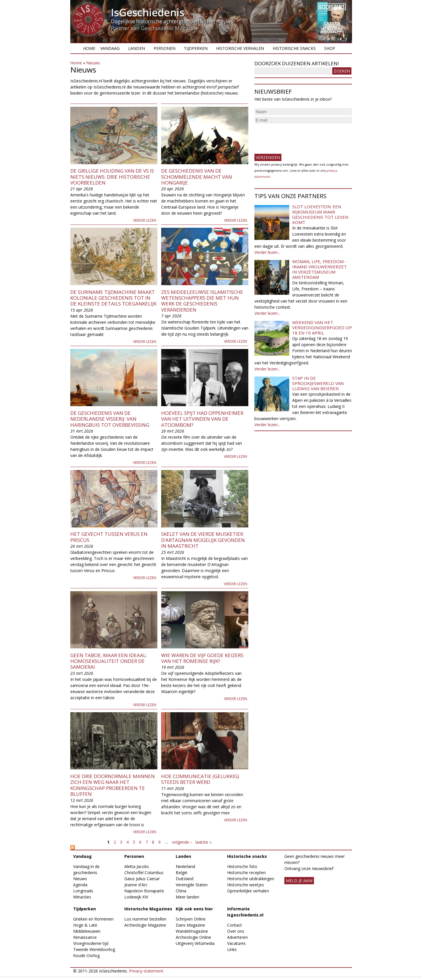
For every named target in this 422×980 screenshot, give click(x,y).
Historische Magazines (148, 909)
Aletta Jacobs (137, 866)
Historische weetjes (246, 885)
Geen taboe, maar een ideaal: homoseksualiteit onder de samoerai (109, 661)
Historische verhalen (240, 48)
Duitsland (185, 879)
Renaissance (85, 937)
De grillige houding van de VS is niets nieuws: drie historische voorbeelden (112, 177)
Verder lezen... (267, 252)
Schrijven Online (191, 919)
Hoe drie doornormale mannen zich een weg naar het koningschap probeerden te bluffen (113, 785)
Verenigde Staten (192, 885)
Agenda (80, 885)
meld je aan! (299, 881)
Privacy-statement (146, 971)
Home (89, 48)
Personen (165, 48)
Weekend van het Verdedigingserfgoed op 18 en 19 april (322, 328)
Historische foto (242, 866)
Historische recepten (246, 873)
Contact (235, 925)
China (181, 891)
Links (232, 949)
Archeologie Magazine (145, 925)
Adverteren (237, 937)
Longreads (83, 891)
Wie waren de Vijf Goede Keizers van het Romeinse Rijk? (202, 658)
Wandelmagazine (192, 931)
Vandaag (110, 48)
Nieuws (93, 63)
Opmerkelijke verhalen (248, 891)
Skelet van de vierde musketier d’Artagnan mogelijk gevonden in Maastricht (203, 540)
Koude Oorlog (86, 955)
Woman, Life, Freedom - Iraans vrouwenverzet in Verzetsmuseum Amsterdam (319, 269)
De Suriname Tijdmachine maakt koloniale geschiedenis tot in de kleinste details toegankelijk (113, 298)
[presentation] (299, 136)
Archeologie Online (193, 937)
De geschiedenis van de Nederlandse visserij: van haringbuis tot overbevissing (110, 419)
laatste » (203, 842)
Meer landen (187, 897)
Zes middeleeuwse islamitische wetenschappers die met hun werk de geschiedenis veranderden (202, 301)
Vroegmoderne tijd (91, 943)
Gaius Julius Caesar (142, 879)
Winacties (82, 897)
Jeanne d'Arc (136, 885)
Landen (137, 48)
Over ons (236, 931)
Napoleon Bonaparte (144, 891)
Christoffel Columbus (144, 873)
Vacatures (236, 943)
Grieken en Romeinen (93, 919)
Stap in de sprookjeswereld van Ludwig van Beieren (318, 383)
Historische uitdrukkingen (251, 879)
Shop (330, 48)
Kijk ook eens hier (194, 909)
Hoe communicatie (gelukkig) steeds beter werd (200, 779)
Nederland (185, 866)
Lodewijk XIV (136, 897)
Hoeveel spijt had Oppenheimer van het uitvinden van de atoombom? (202, 419)
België (182, 873)
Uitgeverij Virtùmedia (195, 943)
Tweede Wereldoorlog (94, 949)
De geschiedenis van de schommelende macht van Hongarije (197, 177)
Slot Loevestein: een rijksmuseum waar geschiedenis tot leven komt (320, 214)
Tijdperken (196, 48)
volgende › (182, 842)
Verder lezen (145, 220)
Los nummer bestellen (145, 919)
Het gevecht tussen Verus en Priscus (109, 537)
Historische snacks (294, 48)
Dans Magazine (190, 925)
